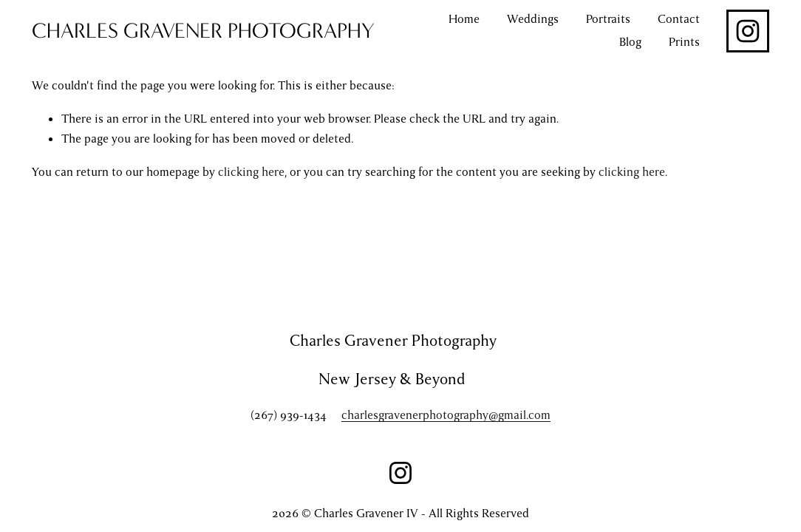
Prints (684, 42)
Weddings (533, 19)
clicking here (251, 172)
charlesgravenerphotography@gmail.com (446, 417)
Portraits (608, 19)
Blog (630, 42)
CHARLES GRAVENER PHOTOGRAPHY (203, 31)
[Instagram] (748, 31)
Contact (679, 19)
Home (464, 19)
